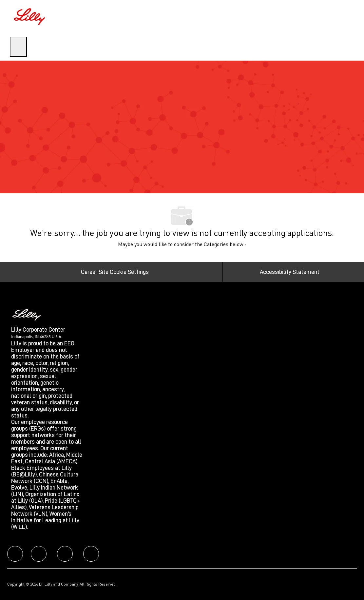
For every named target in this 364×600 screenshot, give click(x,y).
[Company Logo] (30, 16)
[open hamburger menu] (18, 47)
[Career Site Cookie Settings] (115, 272)
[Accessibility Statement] (290, 272)
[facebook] (15, 554)
